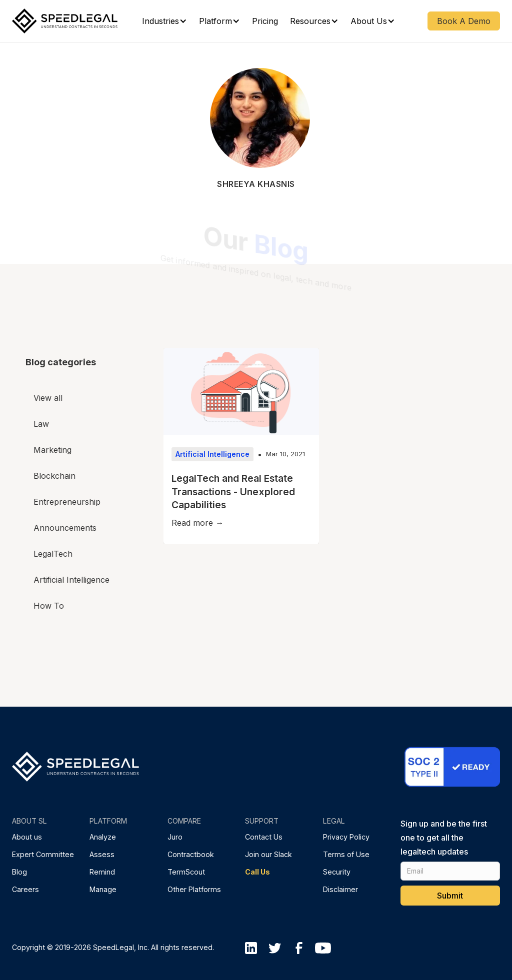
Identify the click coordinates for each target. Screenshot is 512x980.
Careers (25, 889)
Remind (102, 872)
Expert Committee (43, 854)
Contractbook (191, 854)
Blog (19, 872)
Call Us (257, 872)
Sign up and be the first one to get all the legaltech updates (444, 838)
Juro (175, 837)
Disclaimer (340, 889)
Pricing (265, 21)
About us (27, 837)
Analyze (103, 837)
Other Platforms (194, 889)
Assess (102, 854)
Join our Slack (268, 854)
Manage (103, 889)
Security (337, 872)
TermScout (186, 872)
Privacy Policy (346, 837)
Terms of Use (346, 854)
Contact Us (264, 837)
